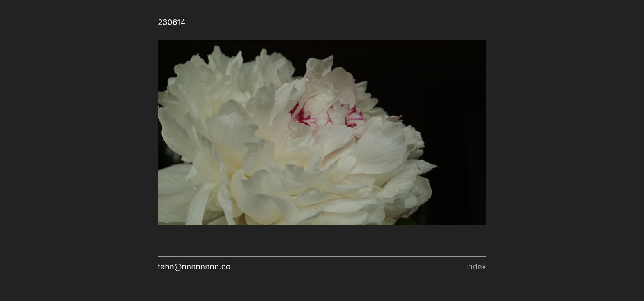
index (476, 266)
